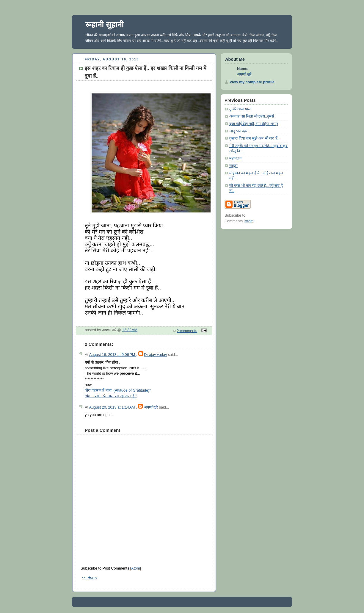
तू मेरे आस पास (240, 109)
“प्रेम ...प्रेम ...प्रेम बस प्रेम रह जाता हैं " (111, 396)
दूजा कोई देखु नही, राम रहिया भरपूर (254, 124)
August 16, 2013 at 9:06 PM (113, 355)
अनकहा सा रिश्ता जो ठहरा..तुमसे (252, 116)
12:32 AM (130, 330)
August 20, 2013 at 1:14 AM (113, 407)
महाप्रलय (235, 158)
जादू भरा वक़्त (239, 131)
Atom (135, 568)
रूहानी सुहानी (105, 25)
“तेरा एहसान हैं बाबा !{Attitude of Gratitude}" (118, 390)
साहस (233, 166)
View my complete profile (252, 82)
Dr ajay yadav (155, 355)
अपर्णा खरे (151, 407)
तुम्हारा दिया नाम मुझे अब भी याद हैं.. (254, 138)
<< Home (90, 578)
